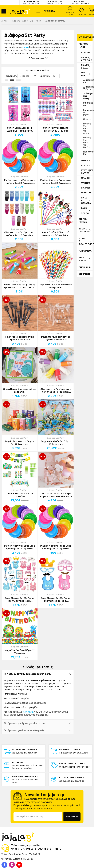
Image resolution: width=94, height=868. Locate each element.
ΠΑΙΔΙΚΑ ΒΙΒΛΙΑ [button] (85, 66)
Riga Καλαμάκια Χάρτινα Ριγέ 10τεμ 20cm (56, 286)
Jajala (26, 47)
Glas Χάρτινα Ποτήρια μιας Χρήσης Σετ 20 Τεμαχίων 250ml (20, 234)
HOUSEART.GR (31, 2)
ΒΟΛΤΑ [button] (85, 165)
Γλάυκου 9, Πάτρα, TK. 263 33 (18, 859)
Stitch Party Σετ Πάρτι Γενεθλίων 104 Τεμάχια (56, 129)
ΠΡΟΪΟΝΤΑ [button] (49, 11)
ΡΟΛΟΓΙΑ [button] (86, 52)
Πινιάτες (88, 119)
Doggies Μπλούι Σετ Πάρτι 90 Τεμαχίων (56, 443)
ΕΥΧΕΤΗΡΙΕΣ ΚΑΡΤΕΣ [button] (87, 172)
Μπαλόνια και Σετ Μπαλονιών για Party (88, 109)
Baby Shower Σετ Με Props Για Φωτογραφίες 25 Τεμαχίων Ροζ (20, 599)
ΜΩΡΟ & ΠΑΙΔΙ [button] (83, 45)
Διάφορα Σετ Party (20, 124)
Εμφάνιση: (45, 76)
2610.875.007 (50, 849)
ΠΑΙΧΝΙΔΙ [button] (85, 188)
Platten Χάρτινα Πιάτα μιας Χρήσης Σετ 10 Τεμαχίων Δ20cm (19, 547)
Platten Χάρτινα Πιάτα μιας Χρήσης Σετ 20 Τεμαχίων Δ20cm (56, 181)
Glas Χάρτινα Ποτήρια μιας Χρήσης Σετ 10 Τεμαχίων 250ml (56, 390)
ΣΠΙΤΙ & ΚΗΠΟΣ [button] (83, 220)
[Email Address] (38, 817)
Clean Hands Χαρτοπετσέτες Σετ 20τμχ (19, 390)
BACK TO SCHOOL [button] (86, 211)
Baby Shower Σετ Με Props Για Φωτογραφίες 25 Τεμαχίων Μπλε (56, 599)
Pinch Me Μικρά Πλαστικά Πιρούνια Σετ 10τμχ (19, 338)
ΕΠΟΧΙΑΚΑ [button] (84, 267)
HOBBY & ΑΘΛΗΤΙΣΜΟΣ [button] (85, 241)
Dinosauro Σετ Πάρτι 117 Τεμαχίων (19, 495)
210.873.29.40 (23, 849)
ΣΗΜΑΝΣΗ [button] (84, 274)
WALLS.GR (79, 2)
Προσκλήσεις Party (88, 153)
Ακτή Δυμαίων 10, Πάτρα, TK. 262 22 (22, 854)
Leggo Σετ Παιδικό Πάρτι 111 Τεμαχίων (20, 652)
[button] (91, 12)
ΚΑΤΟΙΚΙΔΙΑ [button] (85, 251)
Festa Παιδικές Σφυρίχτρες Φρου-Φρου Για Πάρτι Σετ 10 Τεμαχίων (20, 286)
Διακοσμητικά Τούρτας (88, 88)
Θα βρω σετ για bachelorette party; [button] (25, 730)
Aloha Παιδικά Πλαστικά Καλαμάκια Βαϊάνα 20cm (56, 234)
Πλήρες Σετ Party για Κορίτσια (88, 142)
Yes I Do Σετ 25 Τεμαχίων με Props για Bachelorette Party (56, 495)
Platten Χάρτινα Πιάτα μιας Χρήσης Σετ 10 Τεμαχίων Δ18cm (56, 547)
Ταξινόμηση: (11, 76)
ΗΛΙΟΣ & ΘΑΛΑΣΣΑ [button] (86, 200)
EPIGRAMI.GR (55, 2)
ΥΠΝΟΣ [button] (85, 160)
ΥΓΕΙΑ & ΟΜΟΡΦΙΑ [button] (84, 230)
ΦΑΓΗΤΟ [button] (85, 183)
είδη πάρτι (28, 712)
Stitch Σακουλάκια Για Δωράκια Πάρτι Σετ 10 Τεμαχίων (19, 129)
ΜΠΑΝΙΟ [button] (85, 178)
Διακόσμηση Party (88, 81)
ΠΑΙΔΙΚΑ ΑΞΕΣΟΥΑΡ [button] (86, 59)
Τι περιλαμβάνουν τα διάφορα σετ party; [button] (28, 674)
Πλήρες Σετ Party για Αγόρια (87, 128)
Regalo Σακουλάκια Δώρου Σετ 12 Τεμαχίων (19, 443)
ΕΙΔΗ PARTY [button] (84, 74)
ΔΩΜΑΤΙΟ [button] (86, 193)
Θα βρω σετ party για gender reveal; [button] (25, 723)
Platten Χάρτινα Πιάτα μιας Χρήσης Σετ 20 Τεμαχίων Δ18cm (19, 181)
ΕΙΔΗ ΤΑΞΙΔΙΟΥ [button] (84, 259)
